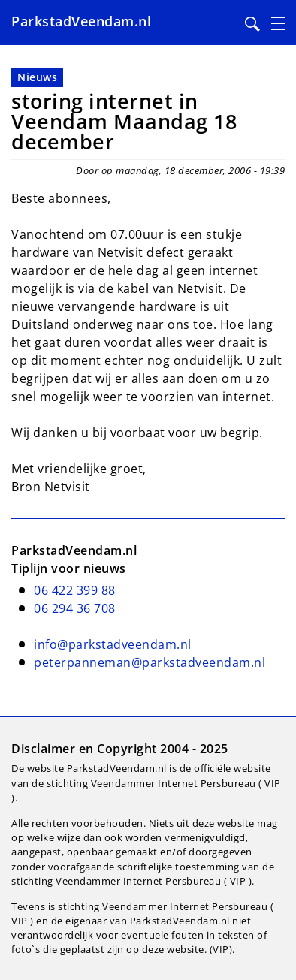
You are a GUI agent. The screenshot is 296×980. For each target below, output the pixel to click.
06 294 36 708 (75, 608)
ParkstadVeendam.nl (81, 21)
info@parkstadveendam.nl (113, 644)
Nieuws (37, 77)
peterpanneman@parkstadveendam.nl (150, 662)
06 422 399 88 (75, 590)
